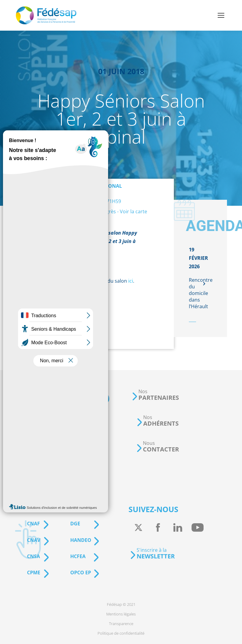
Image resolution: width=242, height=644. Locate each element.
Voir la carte (133, 211)
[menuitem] (121, 604)
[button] (155, 395)
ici (131, 281)
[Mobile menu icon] (221, 15)
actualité (66, 269)
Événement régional (94, 186)
